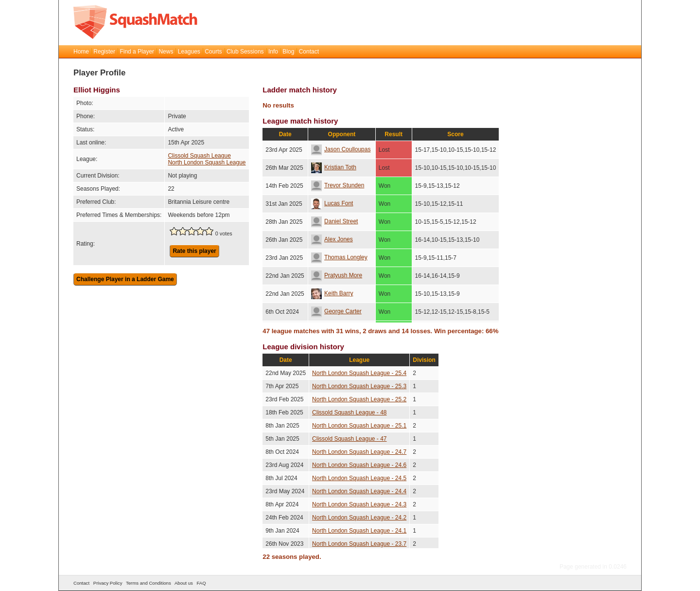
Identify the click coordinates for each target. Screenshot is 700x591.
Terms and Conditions (149, 583)
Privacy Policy (108, 583)
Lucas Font (332, 203)
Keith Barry (332, 293)
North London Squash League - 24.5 (359, 478)
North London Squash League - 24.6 (359, 465)
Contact (309, 52)
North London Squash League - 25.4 (359, 373)
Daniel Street (334, 221)
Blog (288, 52)
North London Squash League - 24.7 (359, 452)
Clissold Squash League (199, 156)
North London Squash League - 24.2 (359, 518)
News (166, 52)
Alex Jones (332, 239)
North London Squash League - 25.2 (359, 399)
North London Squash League (207, 162)
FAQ (201, 583)
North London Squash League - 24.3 (359, 504)
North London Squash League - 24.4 (359, 491)
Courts (213, 52)
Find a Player (137, 52)
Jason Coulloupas (341, 149)
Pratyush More (337, 275)
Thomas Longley (339, 257)
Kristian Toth (334, 167)
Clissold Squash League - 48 (349, 412)
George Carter (336, 311)
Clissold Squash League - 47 (349, 439)
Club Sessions (245, 52)
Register (104, 52)
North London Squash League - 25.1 (359, 426)
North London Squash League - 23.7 (359, 544)
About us (184, 583)
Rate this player (194, 251)
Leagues (189, 52)
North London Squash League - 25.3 (359, 386)
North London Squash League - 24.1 (359, 531)
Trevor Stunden (338, 185)
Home (81, 52)
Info (273, 52)
